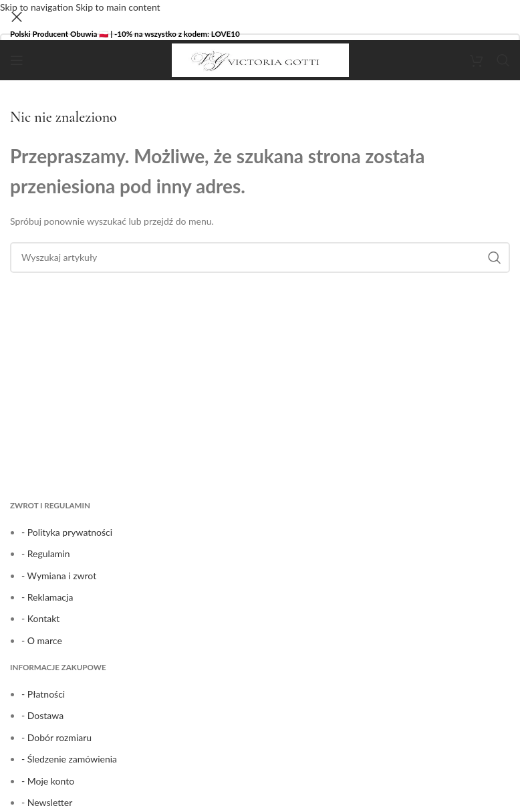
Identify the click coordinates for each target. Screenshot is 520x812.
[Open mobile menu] (17, 60)
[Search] (503, 60)
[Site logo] (260, 59)
